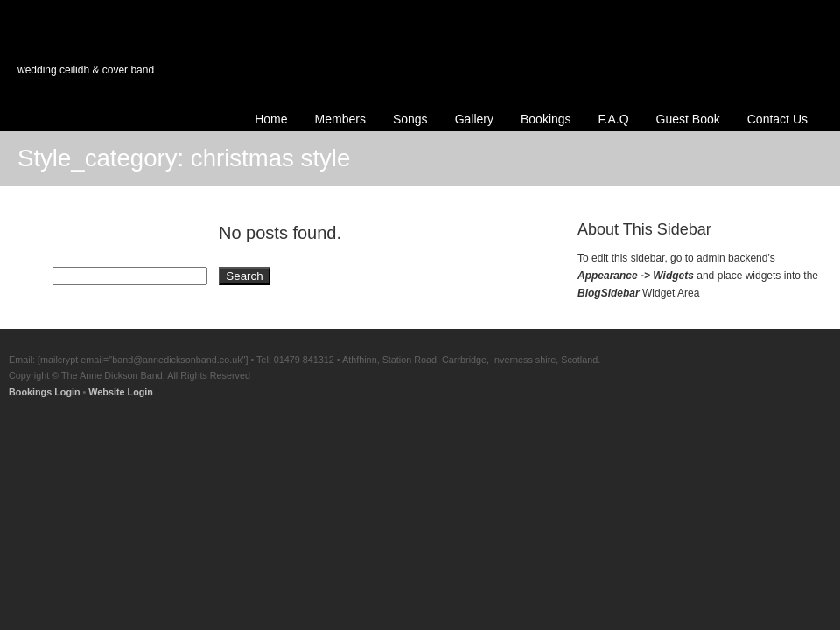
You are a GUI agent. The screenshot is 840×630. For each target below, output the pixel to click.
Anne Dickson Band (142, 63)
